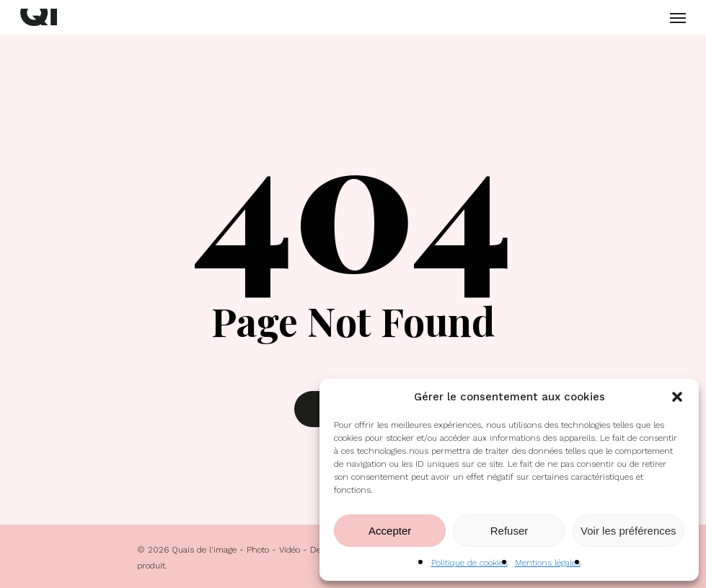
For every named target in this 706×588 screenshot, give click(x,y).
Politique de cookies (469, 563)
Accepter (390, 531)
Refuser (509, 531)
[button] (677, 397)
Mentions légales (548, 563)
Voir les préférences (628, 531)
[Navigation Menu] (678, 17)
